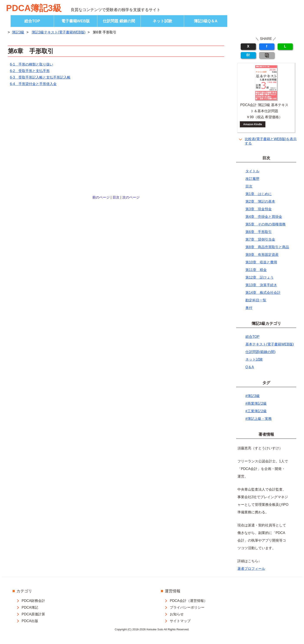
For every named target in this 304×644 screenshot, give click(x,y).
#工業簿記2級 (256, 411)
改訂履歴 (252, 179)
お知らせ (177, 614)
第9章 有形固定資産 (262, 255)
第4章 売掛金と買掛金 (264, 217)
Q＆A (250, 367)
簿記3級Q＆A (206, 21)
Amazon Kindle (253, 124)
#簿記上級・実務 (259, 419)
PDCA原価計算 (33, 614)
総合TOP (32, 21)
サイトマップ (180, 621)
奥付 (249, 308)
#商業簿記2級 (256, 403)
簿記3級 (18, 32)
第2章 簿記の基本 (260, 201)
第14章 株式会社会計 (263, 293)
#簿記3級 (253, 396)
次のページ (131, 197)
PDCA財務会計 (33, 601)
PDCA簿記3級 (34, 8)
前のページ (101, 197)
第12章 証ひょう (260, 277)
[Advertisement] (116, 141)
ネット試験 (162, 21)
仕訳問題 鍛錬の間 (119, 21)
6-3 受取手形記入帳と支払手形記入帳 (40, 77)
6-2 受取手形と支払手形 (30, 71)
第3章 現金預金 (259, 209)
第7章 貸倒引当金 (260, 239)
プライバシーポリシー (187, 607)
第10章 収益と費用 (261, 262)
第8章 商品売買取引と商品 (267, 247)
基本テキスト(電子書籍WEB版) (270, 344)
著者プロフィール (251, 569)
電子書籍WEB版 (76, 21)
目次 (116, 197)
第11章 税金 (256, 270)
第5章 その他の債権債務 (266, 224)
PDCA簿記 (30, 607)
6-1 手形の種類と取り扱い (32, 64)
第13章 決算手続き (261, 285)
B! (248, 55)
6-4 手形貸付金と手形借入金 (33, 84)
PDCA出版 (30, 621)
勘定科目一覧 (256, 300)
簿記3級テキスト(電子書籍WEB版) (59, 32)
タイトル (252, 171)
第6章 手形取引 (259, 232)
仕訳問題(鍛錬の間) (261, 352)
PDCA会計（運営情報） (188, 601)
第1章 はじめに (259, 194)
